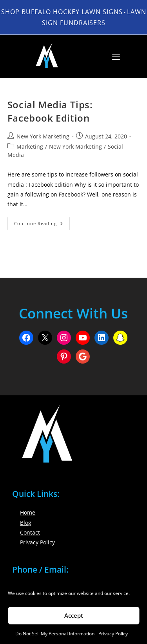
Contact (30, 532)
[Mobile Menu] (113, 56)
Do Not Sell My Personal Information (55, 634)
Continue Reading (42, 225)
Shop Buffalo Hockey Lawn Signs (62, 12)
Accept (74, 615)
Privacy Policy (113, 634)
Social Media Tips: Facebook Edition (50, 111)
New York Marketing (43, 136)
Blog (26, 523)
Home (28, 512)
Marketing (30, 146)
